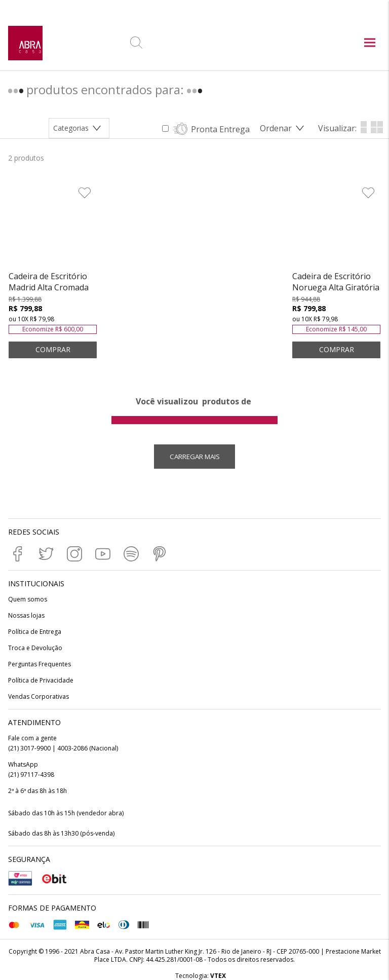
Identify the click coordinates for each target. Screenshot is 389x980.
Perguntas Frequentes (40, 664)
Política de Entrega (35, 632)
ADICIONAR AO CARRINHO (53, 350)
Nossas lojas (26, 616)
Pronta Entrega (220, 129)
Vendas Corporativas (38, 697)
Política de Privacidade (41, 681)
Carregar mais (195, 457)
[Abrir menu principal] (370, 44)
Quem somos (28, 599)
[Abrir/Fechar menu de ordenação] (284, 128)
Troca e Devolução (35, 648)
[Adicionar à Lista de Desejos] (84, 194)
